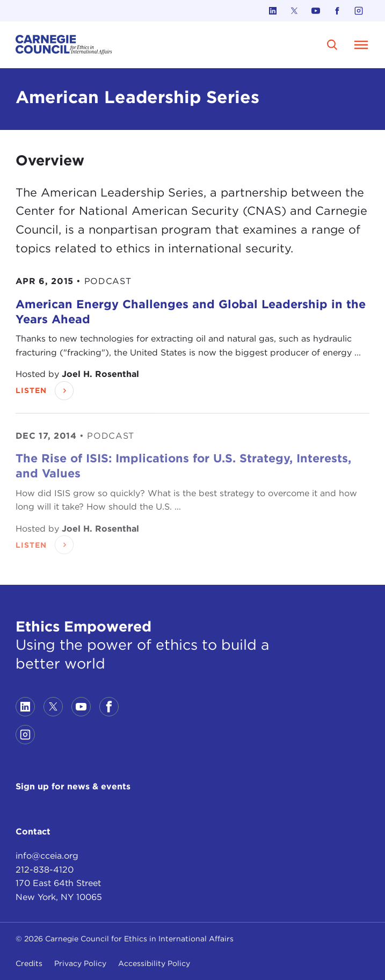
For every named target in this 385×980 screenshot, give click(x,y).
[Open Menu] (361, 45)
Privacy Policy (80, 963)
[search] (332, 45)
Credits (29, 963)
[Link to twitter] (294, 11)
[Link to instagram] (359, 11)
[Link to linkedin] (273, 11)
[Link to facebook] (337, 11)
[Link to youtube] (316, 11)
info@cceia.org (47, 856)
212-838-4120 (45, 870)
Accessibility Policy (154, 963)
